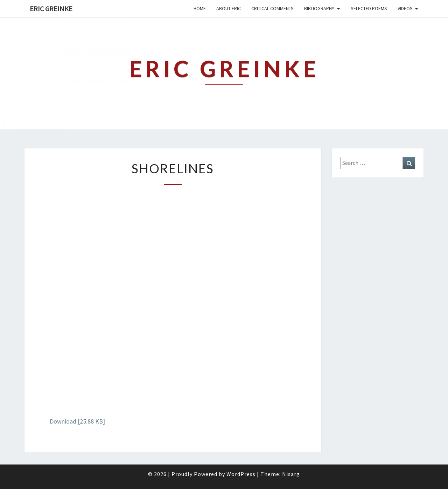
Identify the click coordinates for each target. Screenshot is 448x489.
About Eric (229, 8)
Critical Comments (272, 8)
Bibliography (319, 8)
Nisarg (291, 474)
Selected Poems (369, 8)
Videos (405, 8)
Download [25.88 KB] (77, 421)
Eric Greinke (51, 9)
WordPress (241, 474)
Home (200, 8)
